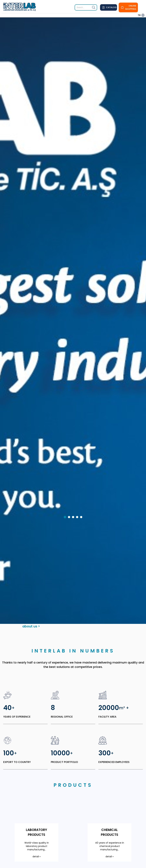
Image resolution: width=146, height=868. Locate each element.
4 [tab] (78, 451)
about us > (31, 560)
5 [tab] (82, 451)
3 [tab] (74, 451)
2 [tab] (70, 451)
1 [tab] (66, 451)
